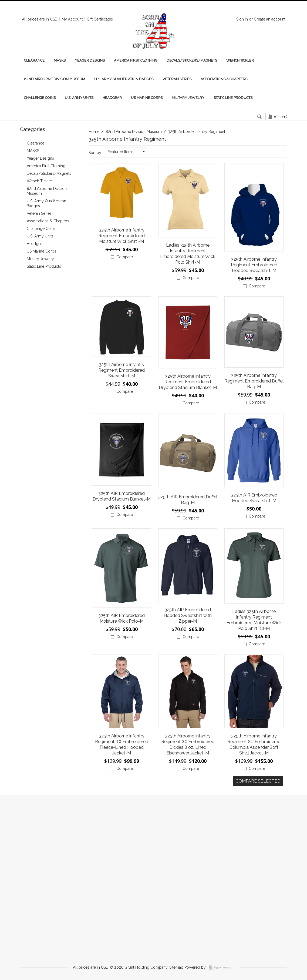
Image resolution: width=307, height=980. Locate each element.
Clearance (34, 60)
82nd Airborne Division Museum (55, 79)
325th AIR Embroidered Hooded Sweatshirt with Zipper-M (188, 615)
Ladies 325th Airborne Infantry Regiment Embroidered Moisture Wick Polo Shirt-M (188, 254)
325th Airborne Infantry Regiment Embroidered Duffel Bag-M (254, 381)
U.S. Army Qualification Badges (124, 79)
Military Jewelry (188, 98)
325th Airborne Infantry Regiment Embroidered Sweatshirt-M (122, 370)
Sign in (242, 19)
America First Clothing (136, 60)
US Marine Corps (147, 98)
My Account (72, 19)
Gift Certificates (100, 19)
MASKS (60, 60)
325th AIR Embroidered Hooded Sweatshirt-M (254, 498)
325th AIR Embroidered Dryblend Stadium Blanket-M (122, 496)
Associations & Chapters (224, 79)
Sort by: (95, 153)
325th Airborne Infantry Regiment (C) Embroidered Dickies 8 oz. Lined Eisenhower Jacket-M (188, 744)
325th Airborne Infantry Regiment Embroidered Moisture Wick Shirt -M (122, 236)
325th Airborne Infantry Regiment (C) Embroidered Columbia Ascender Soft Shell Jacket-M (254, 744)
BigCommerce (222, 968)
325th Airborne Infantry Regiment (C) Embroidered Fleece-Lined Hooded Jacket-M (122, 744)
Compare (125, 257)
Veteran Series (177, 79)
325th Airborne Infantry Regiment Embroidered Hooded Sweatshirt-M (254, 265)
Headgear (112, 98)
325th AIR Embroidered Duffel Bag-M (188, 500)
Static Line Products (233, 98)
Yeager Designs (90, 60)
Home (94, 132)
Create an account (270, 19)
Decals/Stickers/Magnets (192, 60)
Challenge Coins (40, 98)
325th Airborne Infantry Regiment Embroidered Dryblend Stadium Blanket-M (188, 382)
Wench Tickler (240, 60)
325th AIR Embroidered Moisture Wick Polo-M (122, 618)
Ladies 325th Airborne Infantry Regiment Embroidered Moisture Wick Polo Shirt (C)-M (254, 620)
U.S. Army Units (79, 98)
